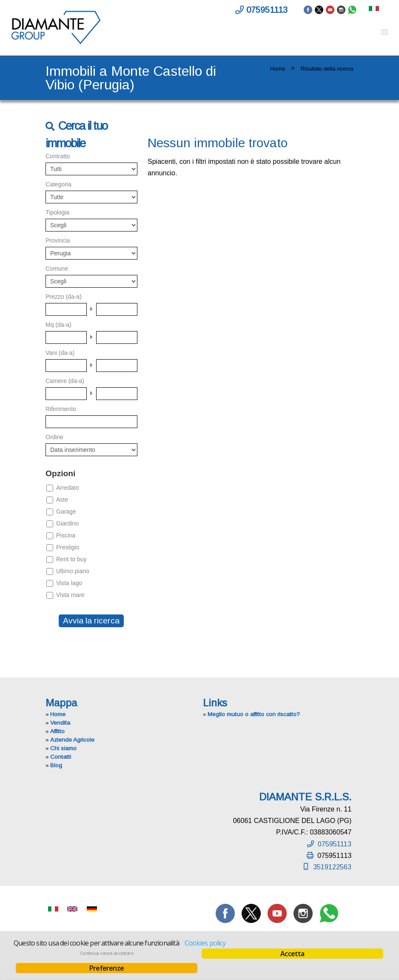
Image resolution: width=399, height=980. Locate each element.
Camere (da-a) (65, 381)
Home (278, 69)
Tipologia (57, 212)
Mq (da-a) (58, 325)
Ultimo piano (73, 571)
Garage (66, 511)
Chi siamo (63, 748)
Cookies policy (205, 943)
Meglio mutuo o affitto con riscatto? (254, 714)
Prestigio (68, 547)
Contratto (58, 156)
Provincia (58, 240)
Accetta (292, 954)
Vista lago (69, 583)
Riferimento (61, 409)
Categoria (58, 184)
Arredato (68, 488)
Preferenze (107, 968)
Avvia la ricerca (91, 621)
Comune (57, 269)
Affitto (57, 731)
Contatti (61, 757)
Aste (62, 500)
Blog (56, 765)
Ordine (54, 437)
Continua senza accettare (107, 953)
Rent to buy (71, 559)
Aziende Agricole (72, 740)
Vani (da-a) (60, 353)
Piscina (66, 535)
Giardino (67, 523)
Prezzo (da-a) (64, 297)
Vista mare (70, 595)
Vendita (60, 723)
